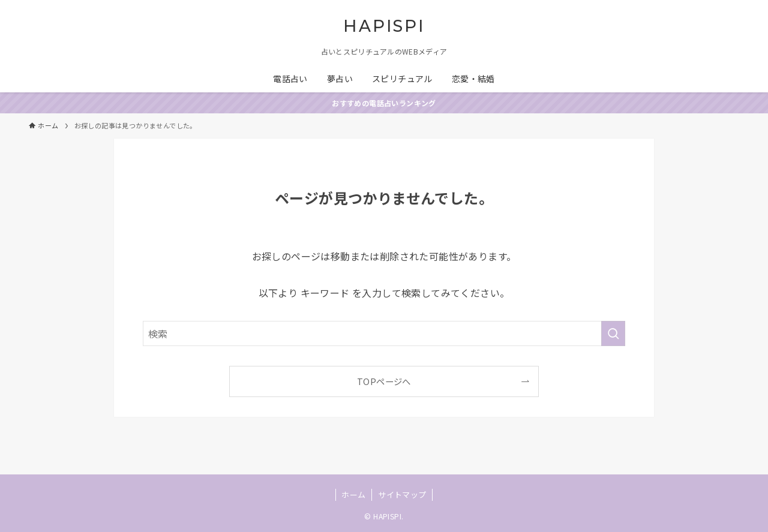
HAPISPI (384, 26)
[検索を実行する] (613, 333)
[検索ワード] (384, 333)
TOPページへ (384, 381)
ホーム (353, 495)
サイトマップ (402, 495)
